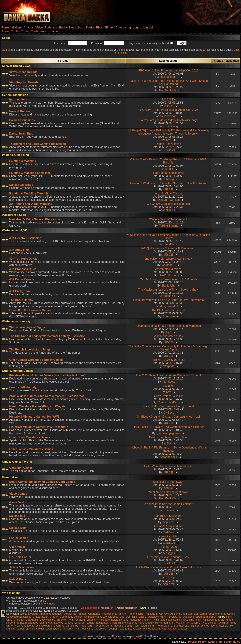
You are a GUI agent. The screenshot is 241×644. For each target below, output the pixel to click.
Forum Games (19, 538)
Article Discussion (21, 567)
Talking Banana (169, 226)
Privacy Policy (197, 642)
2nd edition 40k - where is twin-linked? (168, 259)
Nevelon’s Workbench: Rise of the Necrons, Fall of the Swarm (168, 183)
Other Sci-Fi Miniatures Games (30, 437)
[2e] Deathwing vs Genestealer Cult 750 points (168, 279)
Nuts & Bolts (18, 579)
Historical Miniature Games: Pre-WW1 (34, 417)
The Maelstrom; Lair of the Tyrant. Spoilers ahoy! (168, 290)
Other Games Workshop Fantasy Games (36, 360)
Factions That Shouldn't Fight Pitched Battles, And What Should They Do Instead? (168, 82)
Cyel (169, 332)
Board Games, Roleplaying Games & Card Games (42, 482)
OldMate (169, 532)
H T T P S (168, 578)
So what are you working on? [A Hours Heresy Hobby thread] (168, 300)
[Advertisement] (194, 11)
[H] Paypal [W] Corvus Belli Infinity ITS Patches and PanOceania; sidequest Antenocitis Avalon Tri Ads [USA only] (168, 132)
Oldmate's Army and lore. (168, 526)
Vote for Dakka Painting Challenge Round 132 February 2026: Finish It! (168, 161)
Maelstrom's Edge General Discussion (35, 219)
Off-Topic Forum (20, 557)
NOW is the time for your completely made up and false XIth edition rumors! (168, 236)
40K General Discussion (25, 238)
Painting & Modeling (23, 161)
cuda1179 (169, 150)
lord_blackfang (169, 126)
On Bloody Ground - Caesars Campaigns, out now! (168, 417)
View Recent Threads (23, 72)
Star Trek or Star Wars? (168, 516)
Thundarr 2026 (168, 547)
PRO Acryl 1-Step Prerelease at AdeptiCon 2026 (168, 70)
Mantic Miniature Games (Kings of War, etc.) (38, 406)
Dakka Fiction (18, 528)
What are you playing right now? (168, 492)
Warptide (169, 366)
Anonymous (48, 604)
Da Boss (169, 413)
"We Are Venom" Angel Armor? (168, 219)
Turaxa (169, 169)
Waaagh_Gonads (169, 200)
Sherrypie (169, 316)
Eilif (169, 444)
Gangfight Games (21, 468)
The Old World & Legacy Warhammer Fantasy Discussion (47, 336)
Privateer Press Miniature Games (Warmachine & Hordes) (47, 375)
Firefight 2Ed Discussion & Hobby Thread (168, 406)
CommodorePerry (169, 402)
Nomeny (169, 510)
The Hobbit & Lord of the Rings (30, 350)
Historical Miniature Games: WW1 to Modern (39, 427)
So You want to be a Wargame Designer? (168, 504)
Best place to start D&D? (168, 482)
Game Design (18, 502)
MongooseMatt (169, 306)
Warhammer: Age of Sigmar (28, 327)
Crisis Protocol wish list (168, 396)
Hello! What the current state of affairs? (168, 466)
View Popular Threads (24, 82)
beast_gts (169, 553)
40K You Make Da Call (24, 259)
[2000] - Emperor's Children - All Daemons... (168, 248)
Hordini (169, 106)
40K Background (20, 291)
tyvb (169, 140)
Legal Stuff (215, 642)
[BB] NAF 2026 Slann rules (168, 360)
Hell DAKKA (168, 100)
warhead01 (169, 265)
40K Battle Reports (22, 279)
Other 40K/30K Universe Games (30, 310)
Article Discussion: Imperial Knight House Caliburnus (168, 567)
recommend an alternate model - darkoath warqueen (168, 326)
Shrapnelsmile (169, 457)
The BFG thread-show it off (168, 310)
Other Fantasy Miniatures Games (31, 449)
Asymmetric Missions (168, 269)
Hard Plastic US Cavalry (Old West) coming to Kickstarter (168, 427)
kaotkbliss (169, 210)
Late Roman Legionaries (168, 173)
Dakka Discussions (22, 120)
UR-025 (169, 189)
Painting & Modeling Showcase (30, 173)
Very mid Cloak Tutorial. (168, 193)
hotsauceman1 (169, 77)
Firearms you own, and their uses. (168, 557)
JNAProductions (169, 275)
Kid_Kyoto (169, 382)
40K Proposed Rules (23, 269)
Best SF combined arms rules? (168, 437)
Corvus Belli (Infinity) (23, 387)
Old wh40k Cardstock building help (168, 204)
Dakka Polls (17, 516)
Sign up (6, 50)
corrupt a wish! (168, 536)
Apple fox (169, 522)
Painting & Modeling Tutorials (29, 193)
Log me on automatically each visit (149, 43)
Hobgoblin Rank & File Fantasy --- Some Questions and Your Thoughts (168, 449)
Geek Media (17, 547)
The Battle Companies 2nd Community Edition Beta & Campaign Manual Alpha (168, 348)
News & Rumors (20, 111)
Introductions (18, 100)
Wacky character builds (168, 336)
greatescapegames (169, 433)
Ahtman (169, 488)
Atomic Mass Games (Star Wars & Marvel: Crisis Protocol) (48, 396)
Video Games (18, 494)
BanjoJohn (169, 286)
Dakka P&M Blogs (21, 185)
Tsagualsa (169, 296)
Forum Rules (232, 642)
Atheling (169, 179)
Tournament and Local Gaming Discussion (38, 144)
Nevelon (169, 244)
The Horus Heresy (21, 300)
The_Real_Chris (169, 90)
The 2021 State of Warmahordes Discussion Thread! (168, 375)
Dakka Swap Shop (21, 134)
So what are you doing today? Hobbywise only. (168, 120)
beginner (168, 386)
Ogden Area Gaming (168, 144)
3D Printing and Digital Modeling (31, 204)
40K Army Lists (19, 250)
